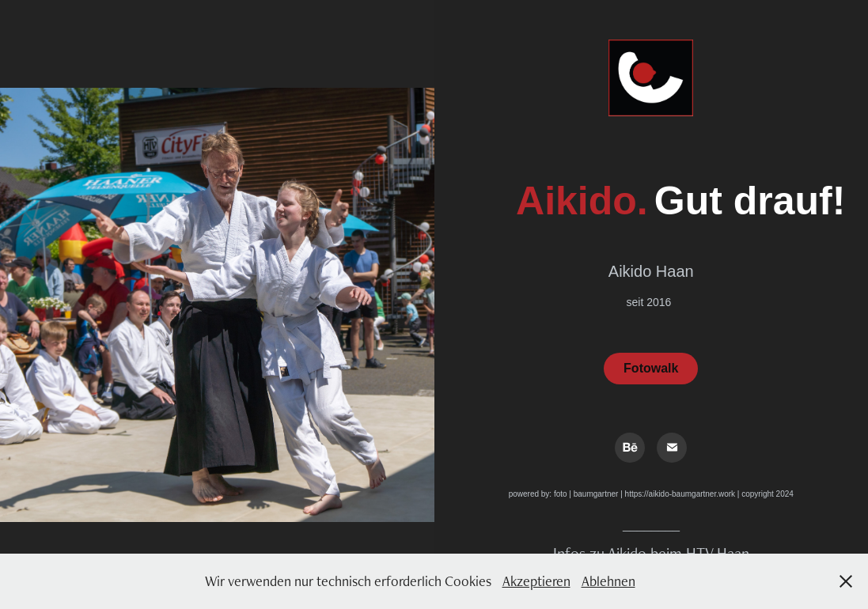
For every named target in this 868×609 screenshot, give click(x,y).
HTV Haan (718, 553)
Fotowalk (651, 368)
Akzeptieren (536, 581)
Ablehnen (608, 581)
